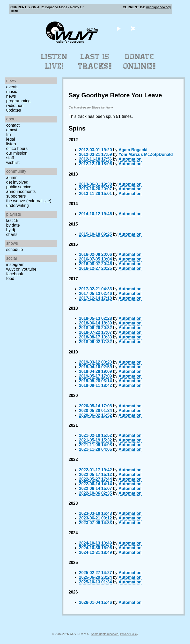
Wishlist (13, 162)
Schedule (14, 249)
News (11, 96)
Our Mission (17, 153)
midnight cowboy (159, 7)
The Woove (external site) (29, 201)
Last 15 (12, 220)
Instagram (15, 265)
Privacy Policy (129, 634)
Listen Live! (54, 61)
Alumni (12, 178)
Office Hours (17, 149)
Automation (130, 159)
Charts (12, 234)
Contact (13, 125)
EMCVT (12, 130)
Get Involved (17, 182)
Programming (18, 101)
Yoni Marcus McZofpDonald (146, 154)
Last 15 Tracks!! (95, 61)
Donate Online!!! (140, 61)
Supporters (16, 196)
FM (9, 135)
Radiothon (15, 106)
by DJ (11, 230)
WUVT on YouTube (21, 269)
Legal (11, 139)
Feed (10, 278)
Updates (14, 110)
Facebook (15, 274)
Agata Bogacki (133, 150)
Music (12, 92)
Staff (10, 158)
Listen (11, 144)
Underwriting (17, 205)
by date (13, 225)
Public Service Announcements (21, 189)
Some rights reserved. (105, 634)
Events (12, 87)
